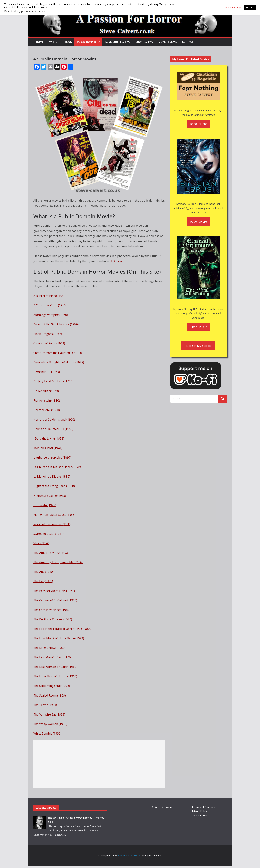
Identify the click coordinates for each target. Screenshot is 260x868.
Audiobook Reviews (118, 42)
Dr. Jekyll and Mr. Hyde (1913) (53, 381)
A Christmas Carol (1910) (50, 305)
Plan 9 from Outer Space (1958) (54, 515)
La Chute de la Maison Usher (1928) (57, 467)
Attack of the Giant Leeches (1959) (56, 324)
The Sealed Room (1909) (50, 695)
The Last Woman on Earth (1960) (55, 667)
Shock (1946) (42, 543)
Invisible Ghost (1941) (48, 448)
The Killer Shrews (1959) (49, 648)
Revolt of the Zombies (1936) (52, 524)
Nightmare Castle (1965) (50, 496)
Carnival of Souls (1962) (49, 343)
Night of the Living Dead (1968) (54, 486)
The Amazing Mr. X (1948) (51, 553)
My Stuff (54, 42)
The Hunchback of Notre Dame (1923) (59, 638)
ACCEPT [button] (250, 7)
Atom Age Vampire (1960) (51, 315)
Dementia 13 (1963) (47, 372)
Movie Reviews (168, 42)
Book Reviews (144, 42)
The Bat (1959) (43, 581)
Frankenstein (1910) (47, 400)
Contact (188, 42)
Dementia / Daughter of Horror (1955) (59, 362)
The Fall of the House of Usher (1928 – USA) (62, 629)
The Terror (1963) (45, 705)
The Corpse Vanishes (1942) (52, 610)
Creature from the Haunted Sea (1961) (59, 353)
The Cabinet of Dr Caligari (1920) (55, 600)
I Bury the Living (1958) (49, 438)
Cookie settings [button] (233, 7)
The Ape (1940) (44, 572)
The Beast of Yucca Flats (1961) (54, 591)
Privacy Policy (199, 811)
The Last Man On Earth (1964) (53, 657)
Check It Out (199, 327)
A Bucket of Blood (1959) (50, 296)
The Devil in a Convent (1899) (53, 619)
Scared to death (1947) (49, 534)
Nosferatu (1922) (45, 505)
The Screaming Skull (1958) (52, 686)
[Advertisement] (99, 764)
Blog (69, 42)
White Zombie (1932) (47, 733)
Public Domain (87, 42)
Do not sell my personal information (25, 11)
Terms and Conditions (204, 807)
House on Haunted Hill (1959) (53, 429)
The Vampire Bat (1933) (49, 714)
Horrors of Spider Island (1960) (54, 419)
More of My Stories (199, 346)
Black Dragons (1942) (48, 334)
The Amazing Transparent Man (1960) (59, 562)
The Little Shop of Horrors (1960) (55, 676)
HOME (40, 42)
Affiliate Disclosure (162, 807)
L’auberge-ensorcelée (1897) (52, 457)
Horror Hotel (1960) (47, 410)
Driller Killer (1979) (46, 391)
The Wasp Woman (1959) (50, 724)
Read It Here (199, 124)
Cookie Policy (199, 815)
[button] (98, 42)
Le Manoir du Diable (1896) (52, 476)
